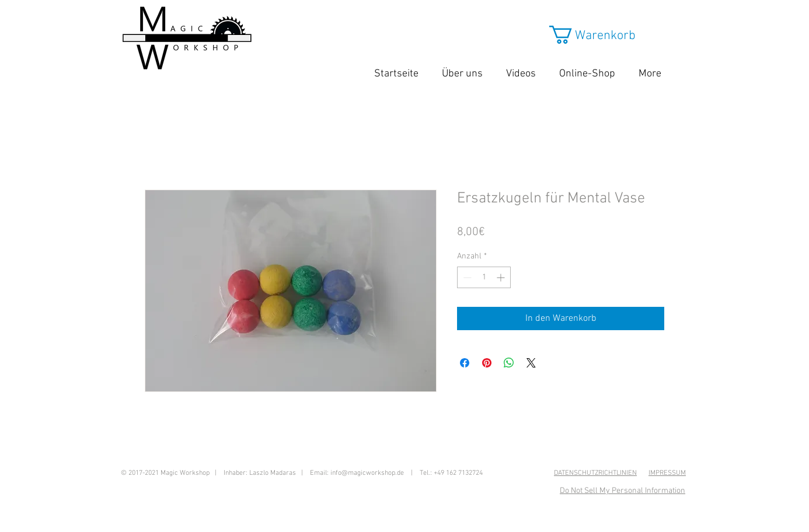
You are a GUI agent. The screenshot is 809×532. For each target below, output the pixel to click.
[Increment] (502, 277)
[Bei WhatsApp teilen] (509, 363)
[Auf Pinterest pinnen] (487, 363)
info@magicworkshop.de (367, 473)
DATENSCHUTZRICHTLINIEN (595, 473)
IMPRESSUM (667, 473)
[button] (604, 35)
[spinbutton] (484, 277)
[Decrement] (466, 277)
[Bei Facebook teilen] (465, 363)
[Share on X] (531, 363)
